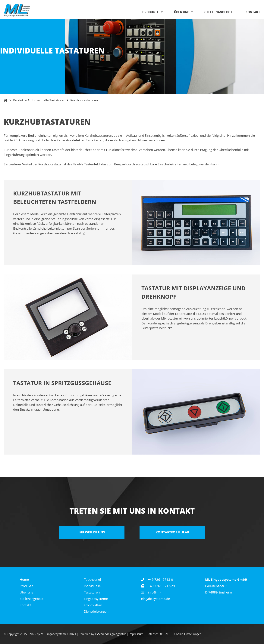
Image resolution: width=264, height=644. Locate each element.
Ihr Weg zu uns (92, 532)
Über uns (26, 592)
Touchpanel (92, 580)
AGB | (170, 634)
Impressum (136, 634)
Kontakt (25, 605)
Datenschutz (154, 634)
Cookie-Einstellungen (188, 634)
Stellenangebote (32, 599)
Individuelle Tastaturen (49, 100)
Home (24, 580)
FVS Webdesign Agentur (110, 634)
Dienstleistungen (96, 611)
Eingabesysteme (96, 599)
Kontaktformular (172, 532)
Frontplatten (93, 605)
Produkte (20, 100)
